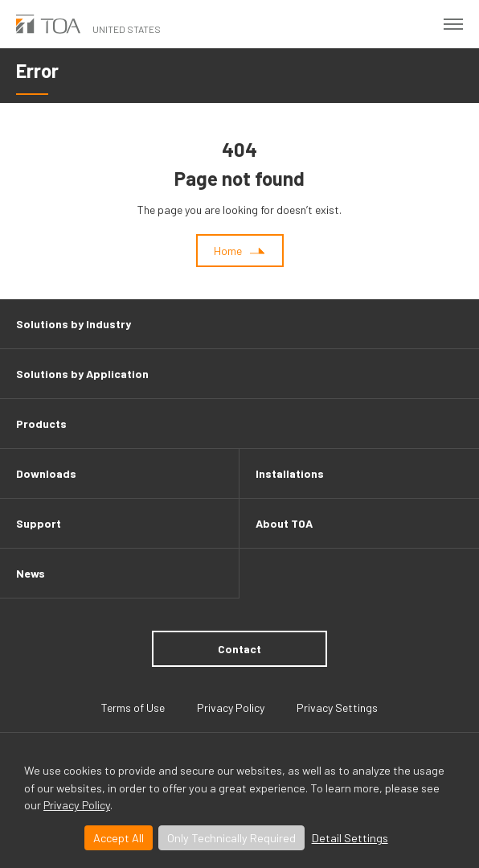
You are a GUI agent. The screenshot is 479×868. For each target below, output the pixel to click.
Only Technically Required (231, 838)
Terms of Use (133, 708)
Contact (239, 649)
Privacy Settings (337, 708)
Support (39, 523)
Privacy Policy (77, 805)
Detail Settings (350, 838)
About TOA (284, 523)
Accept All (119, 838)
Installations (290, 473)
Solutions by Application (82, 374)
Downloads (46, 473)
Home (228, 251)
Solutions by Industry (74, 324)
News (31, 573)
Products (41, 424)
